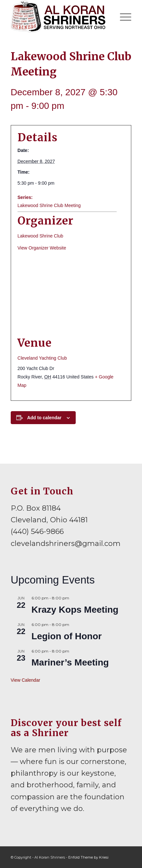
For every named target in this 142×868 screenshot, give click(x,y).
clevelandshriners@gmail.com (66, 544)
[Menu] (122, 17)
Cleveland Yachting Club (42, 358)
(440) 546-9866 (37, 532)
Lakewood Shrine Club (40, 236)
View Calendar (26, 680)
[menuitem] (122, 17)
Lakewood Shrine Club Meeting (49, 205)
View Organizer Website (42, 248)
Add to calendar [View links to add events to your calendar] (44, 418)
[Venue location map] (71, 294)
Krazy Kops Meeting (75, 610)
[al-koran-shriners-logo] (59, 17)
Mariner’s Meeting (70, 662)
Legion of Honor (67, 636)
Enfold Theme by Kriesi (88, 857)
